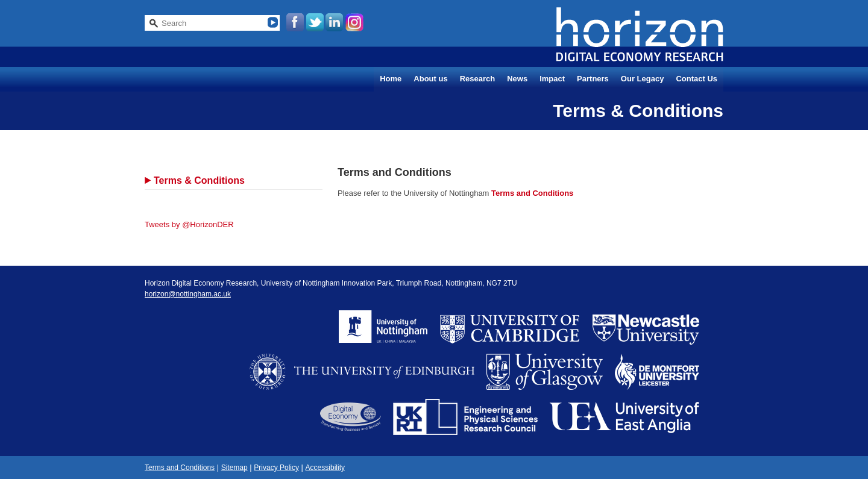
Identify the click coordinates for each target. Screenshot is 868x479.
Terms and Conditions (532, 193)
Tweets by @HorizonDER (189, 224)
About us (430, 79)
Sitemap (234, 468)
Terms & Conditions (199, 180)
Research (478, 79)
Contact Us (697, 79)
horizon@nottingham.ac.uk (188, 294)
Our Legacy (643, 79)
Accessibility (325, 468)
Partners (593, 79)
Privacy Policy (276, 468)
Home (391, 79)
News (517, 79)
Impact (552, 79)
